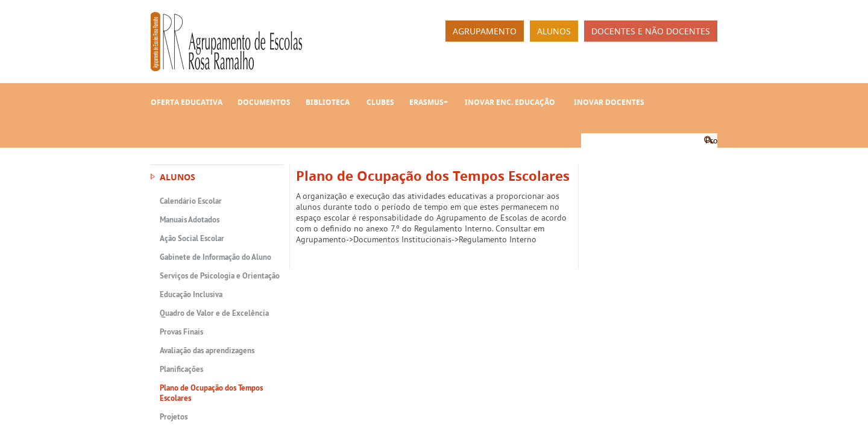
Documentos (264, 102)
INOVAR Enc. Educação (510, 102)
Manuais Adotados (190, 220)
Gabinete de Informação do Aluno (215, 257)
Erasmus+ (429, 102)
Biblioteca (328, 102)
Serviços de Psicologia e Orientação (220, 276)
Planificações (181, 369)
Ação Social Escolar (192, 238)
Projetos (174, 417)
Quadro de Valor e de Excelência (214, 313)
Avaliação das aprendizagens (207, 350)
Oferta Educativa (187, 102)
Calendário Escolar (191, 201)
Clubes (380, 102)
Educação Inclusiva (191, 294)
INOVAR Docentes (609, 102)
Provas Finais (181, 332)
